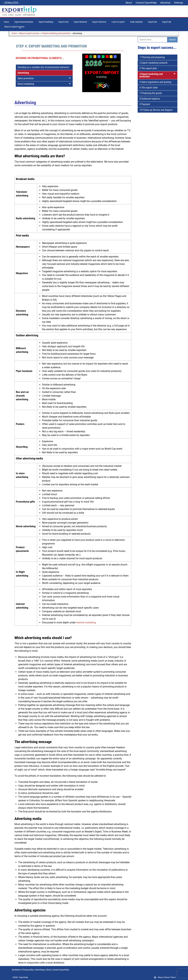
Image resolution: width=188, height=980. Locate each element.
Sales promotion (26, 78)
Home (6, 22)
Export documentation (24, 22)
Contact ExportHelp (146, 3)
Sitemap (179, 3)
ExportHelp (24, 977)
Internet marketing (86, 622)
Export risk (167, 22)
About (129, 3)
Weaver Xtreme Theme (167, 977)
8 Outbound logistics (150, 99)
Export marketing (46, 22)
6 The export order (149, 88)
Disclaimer (16, 970)
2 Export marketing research (154, 63)
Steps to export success (14, 27)
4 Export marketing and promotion (56, 33)
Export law (153, 22)
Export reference (99, 22)
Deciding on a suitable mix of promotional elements (43, 67)
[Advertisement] (158, 169)
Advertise (165, 3)
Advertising (23, 73)
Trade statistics (136, 22)
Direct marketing (26, 84)
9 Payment (145, 104)
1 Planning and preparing (152, 57)
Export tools (64, 22)
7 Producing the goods (151, 93)
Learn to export (118, 22)
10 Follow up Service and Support (156, 110)
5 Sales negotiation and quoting (155, 82)
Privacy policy (28, 970)
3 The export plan (148, 68)
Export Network (80, 22)
